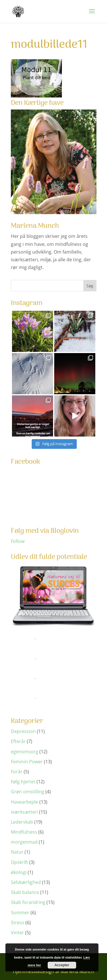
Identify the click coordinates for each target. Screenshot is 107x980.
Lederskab (22, 822)
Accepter (62, 965)
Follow (18, 541)
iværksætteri (24, 812)
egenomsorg (25, 752)
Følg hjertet (23, 782)
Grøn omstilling (28, 792)
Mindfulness (24, 832)
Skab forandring (28, 902)
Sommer (20, 913)
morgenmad (24, 842)
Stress (18, 923)
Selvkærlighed (26, 882)
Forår (17, 772)
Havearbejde (25, 802)
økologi (19, 872)
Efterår (18, 741)
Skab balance (25, 892)
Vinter (17, 933)
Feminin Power (27, 762)
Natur (17, 852)
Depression (23, 731)
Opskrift (19, 862)
